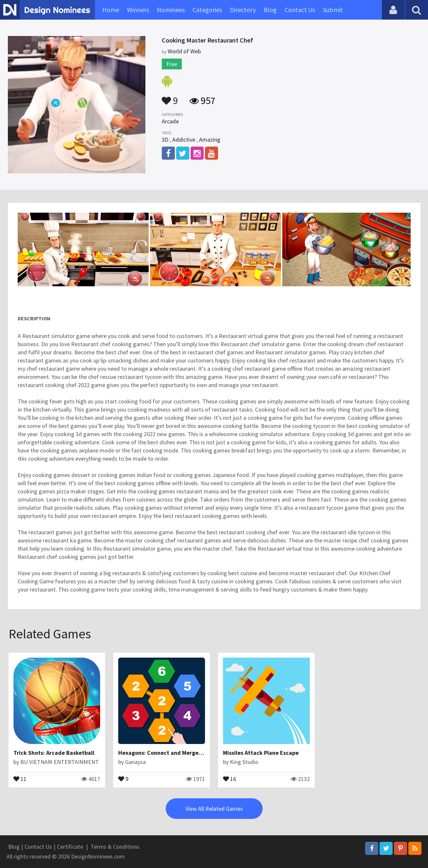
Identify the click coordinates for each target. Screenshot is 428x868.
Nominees (171, 10)
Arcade (170, 121)
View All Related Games (214, 809)
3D (165, 140)
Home (111, 10)
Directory (243, 10)
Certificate (70, 847)
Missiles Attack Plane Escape (261, 753)
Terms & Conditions (115, 847)
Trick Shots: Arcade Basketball (54, 753)
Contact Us (300, 10)
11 (20, 778)
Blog (270, 10)
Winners (138, 10)
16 (230, 778)
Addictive (184, 140)
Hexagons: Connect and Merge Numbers (171, 753)
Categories (207, 10)
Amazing (210, 140)
